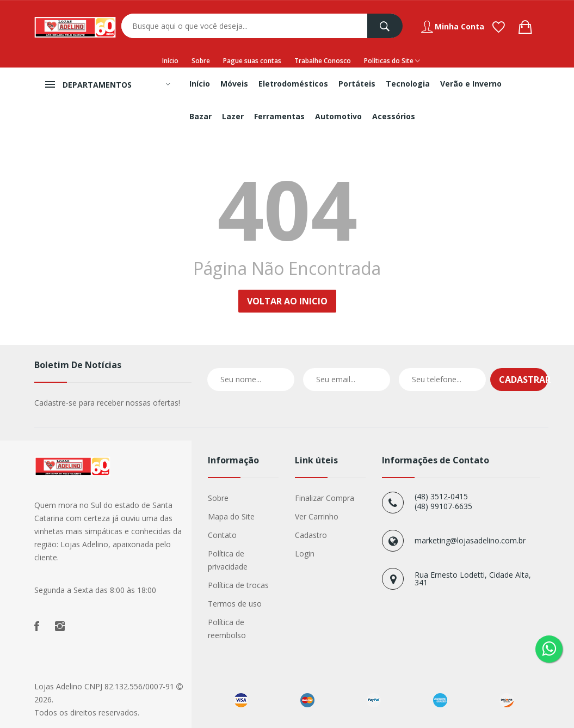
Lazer (233, 116)
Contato (222, 535)
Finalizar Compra (325, 498)
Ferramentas (279, 116)
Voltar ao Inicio (287, 301)
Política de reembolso (227, 629)
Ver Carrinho (317, 516)
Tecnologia (408, 84)
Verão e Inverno (471, 84)
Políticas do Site (392, 61)
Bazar (200, 116)
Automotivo (338, 116)
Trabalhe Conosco (323, 61)
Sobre (201, 61)
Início (170, 61)
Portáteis (357, 84)
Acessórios (394, 116)
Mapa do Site (231, 516)
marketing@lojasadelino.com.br (470, 540)
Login (305, 553)
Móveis (234, 84)
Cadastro (311, 535)
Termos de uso (235, 604)
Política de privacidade (228, 560)
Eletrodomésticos (293, 84)
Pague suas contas (252, 61)
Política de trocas (238, 585)
